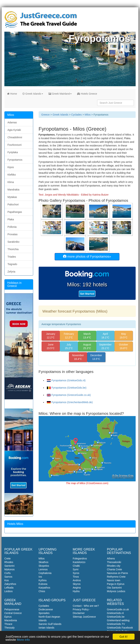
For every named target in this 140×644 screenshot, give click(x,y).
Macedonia (11, 620)
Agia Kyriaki (14, 130)
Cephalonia (45, 573)
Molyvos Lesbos (116, 591)
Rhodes (9, 562)
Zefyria (11, 272)
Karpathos (44, 588)
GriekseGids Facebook (120, 628)
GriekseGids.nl (115, 613)
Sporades (44, 613)
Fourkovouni (14, 145)
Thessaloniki (114, 562)
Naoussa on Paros (117, 573)
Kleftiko (12, 175)
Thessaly (9, 628)
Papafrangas (15, 212)
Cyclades (77, 115)
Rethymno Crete (116, 577)
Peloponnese (12, 609)
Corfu (7, 573)
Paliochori (13, 204)
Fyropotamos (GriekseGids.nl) (66, 380)
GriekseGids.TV (116, 624)
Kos (7, 580)
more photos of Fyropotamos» (87, 256)
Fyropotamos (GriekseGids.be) (67, 388)
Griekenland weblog (118, 620)
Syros (76, 573)
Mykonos (9, 569)
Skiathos (44, 562)
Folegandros (80, 558)
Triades (12, 257)
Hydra (76, 591)
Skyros (77, 584)
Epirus (8, 617)
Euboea (43, 584)
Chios (42, 591)
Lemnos (43, 569)
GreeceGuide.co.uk (118, 609)
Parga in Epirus (116, 584)
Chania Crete (115, 569)
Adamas (12, 122)
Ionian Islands (46, 628)
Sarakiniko (13, 242)
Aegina (77, 588)
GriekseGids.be (116, 617)
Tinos (76, 577)
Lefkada (9, 588)
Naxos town (114, 580)
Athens (111, 558)
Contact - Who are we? (86, 606)
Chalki (76, 566)
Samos (8, 577)
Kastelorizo (79, 562)
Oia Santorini (114, 588)
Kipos (11, 167)
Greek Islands (33, 94)
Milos (88, 115)
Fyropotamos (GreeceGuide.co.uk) (69, 395)
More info (23, 640)
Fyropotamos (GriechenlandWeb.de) (70, 402)
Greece (46, 115)
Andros (77, 580)
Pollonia (12, 227)
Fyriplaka (13, 152)
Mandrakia (13, 190)
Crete (7, 558)
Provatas (12, 234)
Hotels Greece (87, 94)
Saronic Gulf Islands (50, 624)
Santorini (9, 566)
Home (12, 94)
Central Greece (13, 613)
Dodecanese (46, 609)
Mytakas (12, 197)
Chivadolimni (15, 137)
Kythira (43, 580)
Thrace (8, 624)
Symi (76, 569)
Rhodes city (114, 566)
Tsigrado (12, 264)
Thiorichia (13, 249)
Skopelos (44, 566)
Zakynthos (10, 584)
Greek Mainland (60, 94)
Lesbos (8, 591)
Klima (11, 182)
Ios (40, 577)
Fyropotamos (15, 160)
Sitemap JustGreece (84, 617)
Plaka (11, 219)
